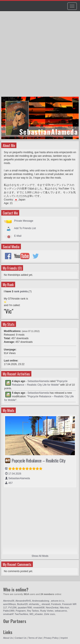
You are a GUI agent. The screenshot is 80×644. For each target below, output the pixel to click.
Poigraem (21, 611)
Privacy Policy (51, 638)
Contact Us (20, 638)
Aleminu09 (9, 601)
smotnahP (8, 614)
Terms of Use (35, 638)
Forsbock (56, 604)
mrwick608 (39, 608)
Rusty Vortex (47, 611)
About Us (8, 638)
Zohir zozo (49, 614)
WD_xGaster (36, 614)
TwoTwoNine (21, 614)
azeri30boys (9, 604)
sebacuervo (61, 611)
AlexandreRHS (23, 601)
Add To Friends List (25, 228)
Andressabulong (41, 601)
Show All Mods (40, 556)
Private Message (24, 221)
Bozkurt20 (22, 604)
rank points (21, 291)
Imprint (64, 638)
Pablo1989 (9, 611)
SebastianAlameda (38, 381)
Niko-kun (64, 608)
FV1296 (12, 608)
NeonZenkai (52, 608)
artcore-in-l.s (57, 601)
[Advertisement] (40, 56)
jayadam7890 (25, 608)
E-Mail (18, 236)
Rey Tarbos (33, 611)
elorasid (46, 604)
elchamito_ (35, 604)
